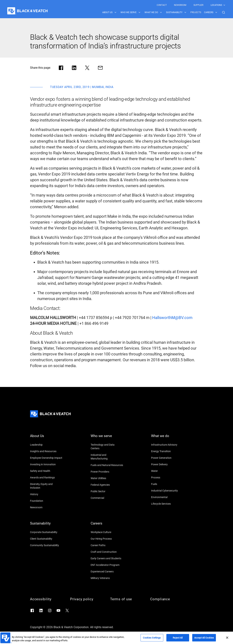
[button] (224, 12)
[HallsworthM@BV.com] (172, 318)
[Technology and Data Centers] (107, 447)
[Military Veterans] (107, 578)
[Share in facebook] (61, 68)
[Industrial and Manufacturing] (107, 457)
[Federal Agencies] (107, 485)
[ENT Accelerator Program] (107, 565)
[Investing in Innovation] (46, 464)
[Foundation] (46, 501)
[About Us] (46, 438)
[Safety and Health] (46, 471)
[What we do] (167, 438)
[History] (46, 494)
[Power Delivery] (167, 464)
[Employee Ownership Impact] (46, 458)
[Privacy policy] (86, 599)
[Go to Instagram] (50, 610)
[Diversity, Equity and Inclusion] (46, 486)
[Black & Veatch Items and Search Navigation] (164, 12)
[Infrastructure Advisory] (167, 445)
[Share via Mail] (100, 68)
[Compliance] (167, 599)
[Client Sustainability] (46, 539)
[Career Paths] (107, 545)
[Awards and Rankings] (46, 477)
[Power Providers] (107, 472)
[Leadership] (46, 445)
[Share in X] (87, 68)
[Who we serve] (107, 438)
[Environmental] (167, 497)
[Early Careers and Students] (107, 558)
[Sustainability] (46, 526)
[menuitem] (162, 5)
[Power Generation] (167, 458)
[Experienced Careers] (107, 571)
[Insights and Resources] (46, 451)
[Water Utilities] (107, 478)
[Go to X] (67, 610)
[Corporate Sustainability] (46, 532)
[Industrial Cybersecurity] (167, 491)
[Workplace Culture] (107, 532)
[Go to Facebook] (32, 610)
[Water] (167, 471)
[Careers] (107, 526)
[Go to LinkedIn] (41, 610)
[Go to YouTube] (58, 610)
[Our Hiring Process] (107, 539)
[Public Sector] (107, 491)
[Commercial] (107, 498)
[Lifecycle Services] (167, 504)
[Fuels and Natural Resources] (107, 465)
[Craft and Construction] (107, 552)
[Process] (167, 477)
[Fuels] (167, 484)
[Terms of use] (127, 599)
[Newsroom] (46, 507)
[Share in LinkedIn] (74, 68)
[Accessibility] (46, 599)
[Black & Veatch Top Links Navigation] (191, 5)
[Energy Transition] (167, 451)
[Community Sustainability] (46, 545)
